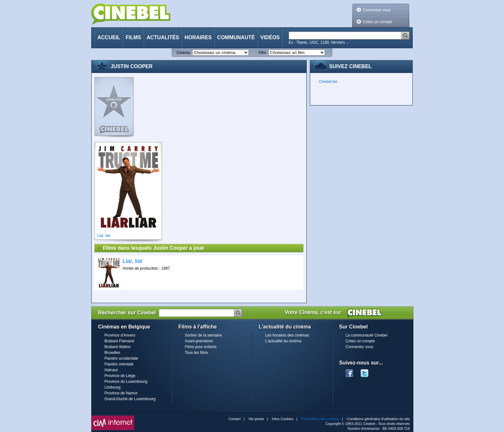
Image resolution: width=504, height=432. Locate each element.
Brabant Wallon (118, 347)
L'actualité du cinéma (283, 341)
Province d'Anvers (120, 335)
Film (262, 53)
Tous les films (196, 353)
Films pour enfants (201, 347)
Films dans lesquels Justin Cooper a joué (150, 248)
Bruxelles (112, 353)
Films (133, 37)
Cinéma (183, 53)
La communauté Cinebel (366, 335)
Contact (235, 419)
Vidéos (270, 37)
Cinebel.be (328, 82)
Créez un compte (378, 22)
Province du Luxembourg (126, 382)
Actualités (163, 37)
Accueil (109, 37)
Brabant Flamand (119, 341)
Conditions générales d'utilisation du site (378, 419)
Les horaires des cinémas (287, 335)
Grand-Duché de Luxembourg (130, 399)
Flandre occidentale (121, 358)
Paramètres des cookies (320, 419)
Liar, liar (133, 261)
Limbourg (113, 387)
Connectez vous (377, 10)
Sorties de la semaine (203, 335)
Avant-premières (199, 341)
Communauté (236, 37)
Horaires (198, 37)
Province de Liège (120, 376)
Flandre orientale (119, 364)
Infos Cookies (283, 419)
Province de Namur (121, 393)
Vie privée (256, 419)
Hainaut (111, 370)
